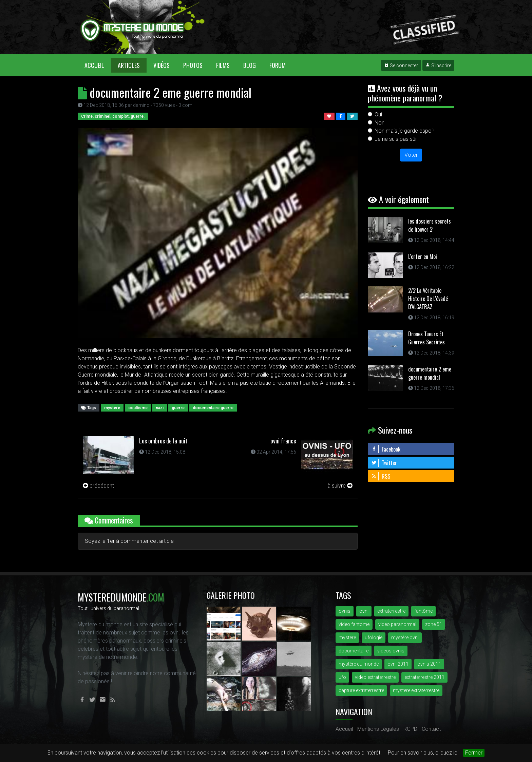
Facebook (386, 449)
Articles (129, 65)
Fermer (474, 753)
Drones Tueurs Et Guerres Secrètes (426, 338)
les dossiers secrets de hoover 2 (430, 225)
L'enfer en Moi (423, 256)
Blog (250, 65)
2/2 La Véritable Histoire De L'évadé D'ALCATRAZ (428, 299)
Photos (193, 65)
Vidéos (161, 65)
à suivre (340, 486)
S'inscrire (438, 65)
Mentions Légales (378, 729)
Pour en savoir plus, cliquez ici (423, 753)
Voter (411, 155)
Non (379, 123)
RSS (381, 476)
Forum (278, 65)
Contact (431, 729)
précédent (98, 486)
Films (223, 65)
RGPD (410, 729)
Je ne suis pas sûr (396, 139)
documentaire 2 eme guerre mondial (430, 373)
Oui (378, 115)
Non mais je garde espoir (404, 131)
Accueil (98, 65)
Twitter (384, 463)
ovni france (283, 441)
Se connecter (401, 65)
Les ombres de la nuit (163, 441)
